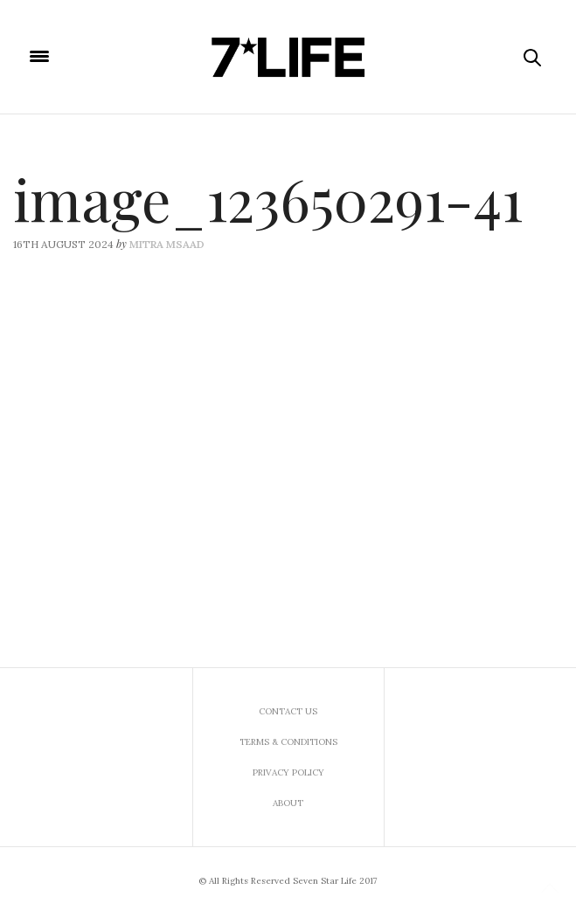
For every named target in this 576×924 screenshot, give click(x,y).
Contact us (288, 711)
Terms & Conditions (288, 742)
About (288, 803)
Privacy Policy (288, 772)
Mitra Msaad (167, 244)
